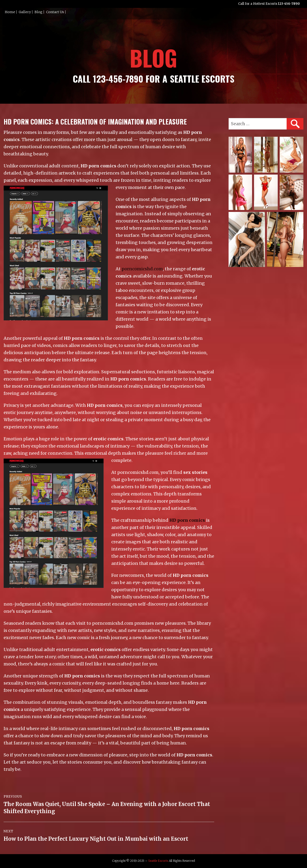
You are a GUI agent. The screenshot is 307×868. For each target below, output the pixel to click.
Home (10, 12)
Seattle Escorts (158, 861)
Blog (38, 12)
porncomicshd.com (142, 269)
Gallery (25, 12)
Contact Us (55, 12)
